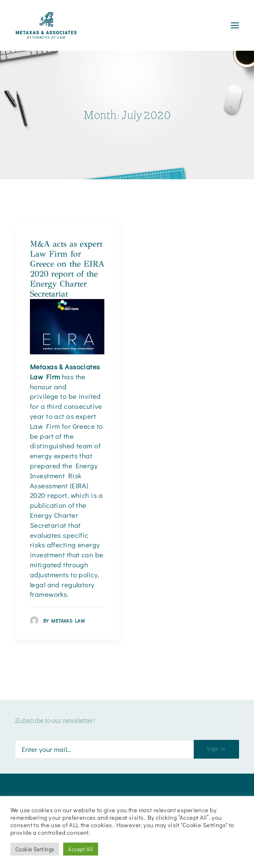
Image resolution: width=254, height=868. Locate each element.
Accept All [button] (80, 849)
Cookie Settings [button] (35, 849)
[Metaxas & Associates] (46, 25)
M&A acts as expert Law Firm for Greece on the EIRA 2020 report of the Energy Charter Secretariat (67, 269)
